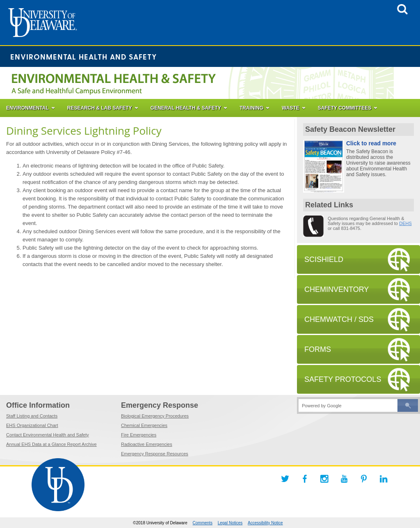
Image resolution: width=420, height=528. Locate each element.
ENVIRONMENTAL (27, 108)
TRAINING (251, 108)
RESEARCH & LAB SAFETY (100, 108)
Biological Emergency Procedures (155, 416)
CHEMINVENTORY (337, 289)
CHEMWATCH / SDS (339, 319)
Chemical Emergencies (144, 425)
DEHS (405, 223)
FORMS (318, 349)
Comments (203, 523)
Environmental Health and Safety (84, 56)
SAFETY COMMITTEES (345, 108)
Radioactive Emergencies (147, 444)
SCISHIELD (324, 259)
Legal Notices (230, 523)
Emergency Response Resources (155, 454)
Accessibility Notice (265, 523)
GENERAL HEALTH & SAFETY (186, 108)
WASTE (291, 108)
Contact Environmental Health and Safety (48, 435)
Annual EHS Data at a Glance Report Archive (51, 444)
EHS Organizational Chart (32, 425)
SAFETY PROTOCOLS (343, 379)
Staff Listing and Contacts (32, 416)
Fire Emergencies (139, 435)
